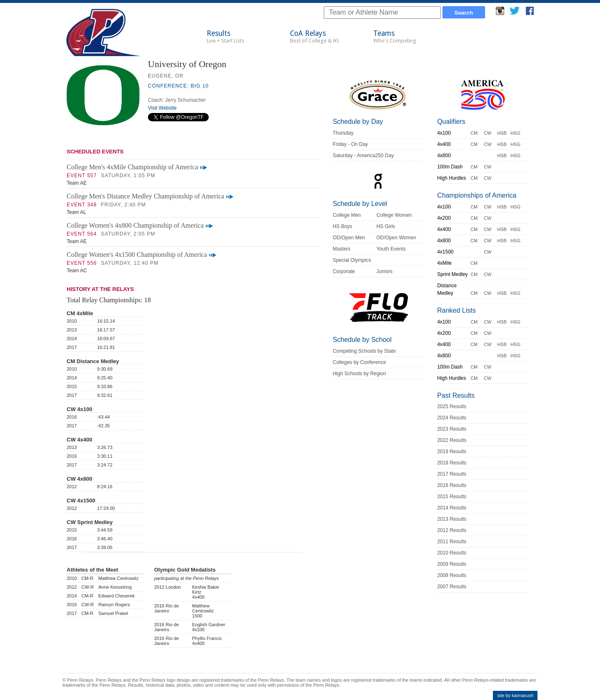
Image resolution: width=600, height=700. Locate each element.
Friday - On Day (350, 144)
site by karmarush (515, 695)
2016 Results (452, 485)
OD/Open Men (349, 238)
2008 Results (452, 575)
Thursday (343, 133)
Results (225, 36)
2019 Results (452, 452)
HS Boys (342, 226)
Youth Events (391, 249)
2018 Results (452, 463)
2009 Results (452, 564)
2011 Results (452, 542)
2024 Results (452, 418)
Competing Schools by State (364, 351)
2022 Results (452, 440)
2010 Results (452, 553)
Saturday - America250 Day (363, 156)
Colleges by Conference (359, 362)
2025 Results (452, 406)
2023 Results (452, 429)
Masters (341, 249)
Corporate (344, 271)
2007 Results (452, 587)
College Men (346, 215)
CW (487, 133)
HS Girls (386, 226)
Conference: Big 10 (178, 86)
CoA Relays (315, 36)
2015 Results (452, 497)
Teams (395, 36)
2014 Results (452, 508)
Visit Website (162, 108)
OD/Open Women (396, 238)
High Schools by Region (359, 374)
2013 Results (452, 519)
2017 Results (452, 474)
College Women (394, 215)
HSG (515, 133)
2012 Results (452, 530)
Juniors (384, 271)
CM (474, 133)
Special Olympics (352, 260)
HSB (502, 133)
